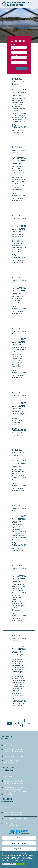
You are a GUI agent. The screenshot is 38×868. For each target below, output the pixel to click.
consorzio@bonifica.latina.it (13, 750)
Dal (13, 44)
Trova (21, 68)
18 (29, 721)
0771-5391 (8, 808)
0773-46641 (8, 745)
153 (19, 725)
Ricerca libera (16, 60)
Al (13, 50)
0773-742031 (8, 794)
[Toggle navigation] (33, 4)
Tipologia (14, 55)
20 (16, 723)
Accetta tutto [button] (21, 864)
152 (29, 723)
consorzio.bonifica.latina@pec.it (14, 752)
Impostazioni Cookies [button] (9, 864)
